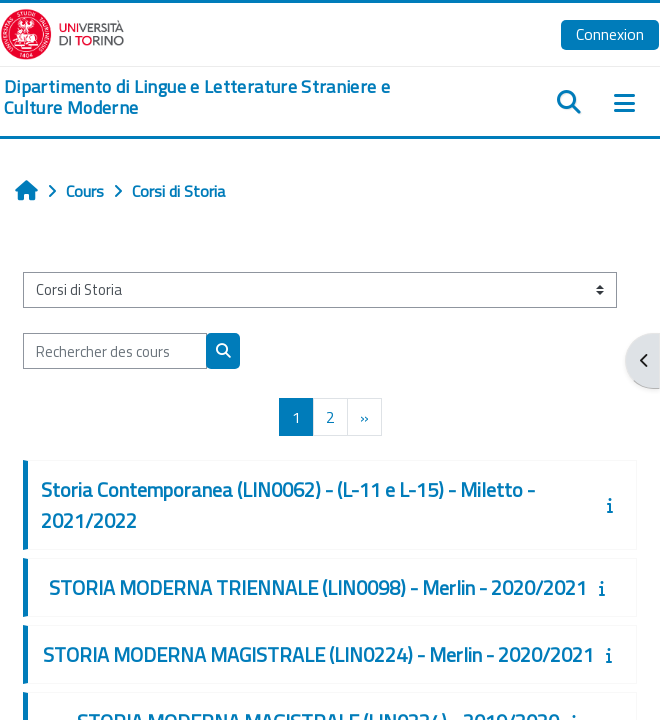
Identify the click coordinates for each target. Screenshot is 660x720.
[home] (220, 97)
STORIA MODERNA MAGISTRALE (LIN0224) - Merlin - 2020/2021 (318, 654)
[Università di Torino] (62, 32)
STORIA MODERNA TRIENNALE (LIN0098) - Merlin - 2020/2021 (318, 587)
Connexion (610, 34)
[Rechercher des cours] (115, 351)
